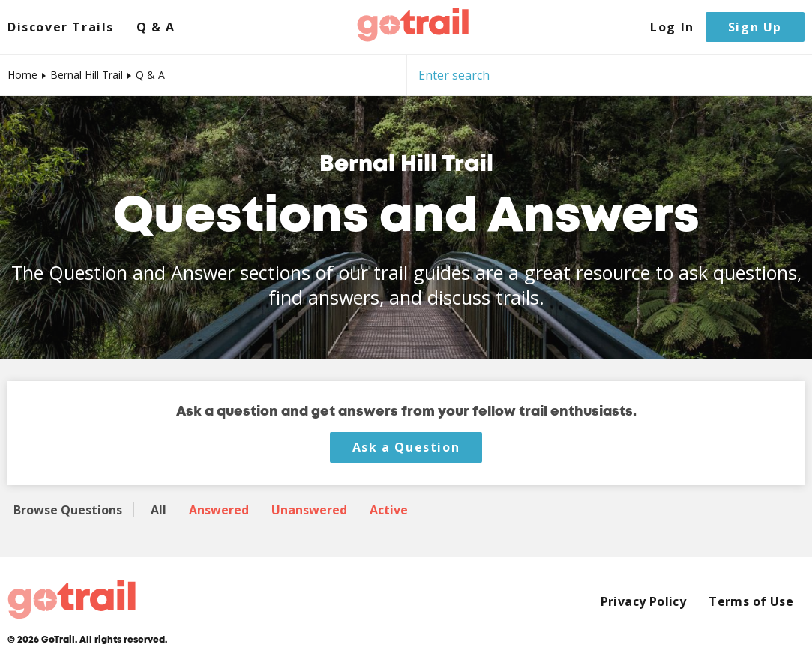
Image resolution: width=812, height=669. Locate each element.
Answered (219, 510)
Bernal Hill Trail (87, 75)
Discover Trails (61, 27)
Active (389, 510)
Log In (672, 27)
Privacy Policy (644, 602)
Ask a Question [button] (406, 447)
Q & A (156, 27)
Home (22, 75)
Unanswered (309, 510)
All (159, 510)
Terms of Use (751, 602)
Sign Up (755, 27)
